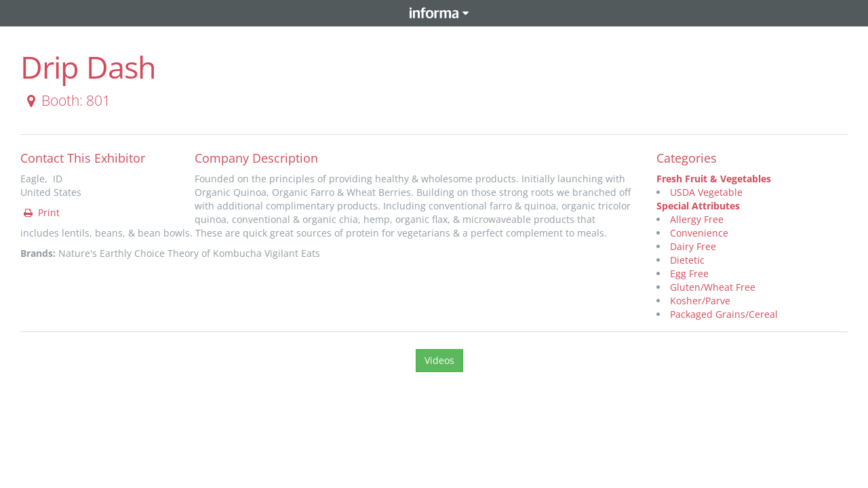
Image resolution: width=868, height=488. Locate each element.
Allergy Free (697, 219)
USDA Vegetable (706, 192)
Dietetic (687, 260)
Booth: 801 (66, 100)
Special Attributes (698, 206)
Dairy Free (693, 246)
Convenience (699, 233)
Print (41, 212)
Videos (439, 360)
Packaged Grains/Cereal (724, 314)
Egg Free (689, 273)
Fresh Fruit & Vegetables (714, 179)
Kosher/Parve (700, 301)
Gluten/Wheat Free (713, 287)
